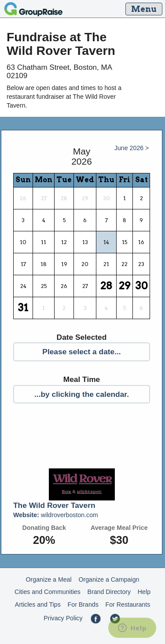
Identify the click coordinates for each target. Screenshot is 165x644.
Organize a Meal (49, 579)
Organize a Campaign (109, 579)
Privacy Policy (63, 618)
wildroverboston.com (56, 515)
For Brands (83, 604)
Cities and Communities (48, 592)
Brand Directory (109, 592)
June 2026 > (132, 148)
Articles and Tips (38, 604)
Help (144, 592)
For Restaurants (128, 604)
